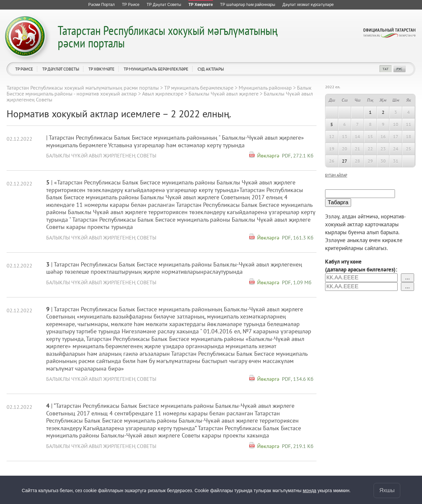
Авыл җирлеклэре (163, 94)
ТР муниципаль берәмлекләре (156, 69)
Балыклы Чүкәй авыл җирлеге (224, 94)
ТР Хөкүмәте (101, 69)
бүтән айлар (336, 175)
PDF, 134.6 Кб (298, 379)
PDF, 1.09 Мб (297, 282)
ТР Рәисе (24, 69)
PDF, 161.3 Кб (298, 238)
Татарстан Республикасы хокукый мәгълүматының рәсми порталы (168, 36)
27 (345, 161)
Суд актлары (211, 69)
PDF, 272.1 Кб (298, 155)
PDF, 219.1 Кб (298, 446)
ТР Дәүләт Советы (61, 69)
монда (309, 490)
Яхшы (387, 490)
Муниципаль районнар (265, 88)
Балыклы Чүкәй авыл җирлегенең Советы (101, 155)
